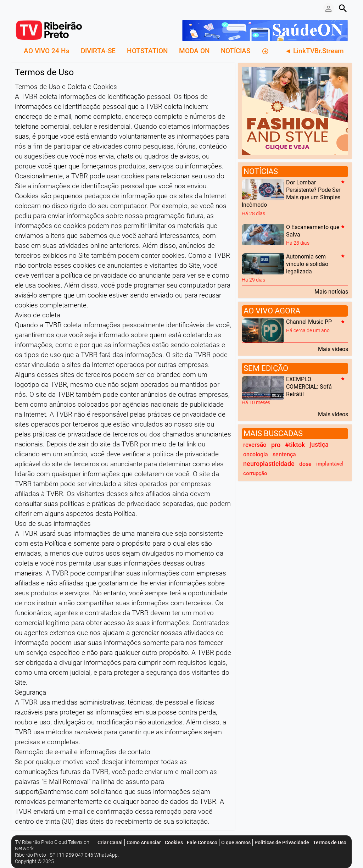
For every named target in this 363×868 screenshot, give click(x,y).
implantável (330, 464)
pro (276, 445)
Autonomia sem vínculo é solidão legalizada (307, 264)
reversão (255, 445)
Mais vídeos (333, 349)
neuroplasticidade (269, 464)
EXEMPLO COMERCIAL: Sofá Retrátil (309, 387)
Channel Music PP (309, 322)
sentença (284, 454)
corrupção (255, 473)
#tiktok (295, 445)
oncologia (256, 454)
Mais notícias (331, 291)
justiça (319, 445)
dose (305, 464)
